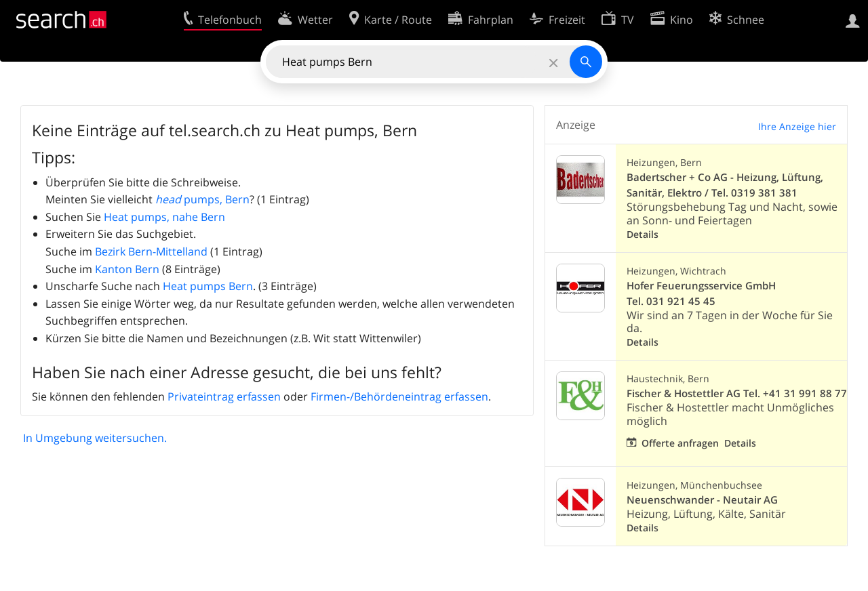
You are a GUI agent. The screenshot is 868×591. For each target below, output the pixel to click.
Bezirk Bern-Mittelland (151, 251)
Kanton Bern (127, 269)
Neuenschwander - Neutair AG (702, 500)
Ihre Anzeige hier (797, 126)
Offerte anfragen (680, 443)
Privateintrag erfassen (224, 396)
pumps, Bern (202, 199)
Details (643, 234)
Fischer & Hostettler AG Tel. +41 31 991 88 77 (737, 393)
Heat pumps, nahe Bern (164, 217)
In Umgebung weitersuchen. (95, 438)
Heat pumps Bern (208, 286)
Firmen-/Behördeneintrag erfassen (399, 396)
